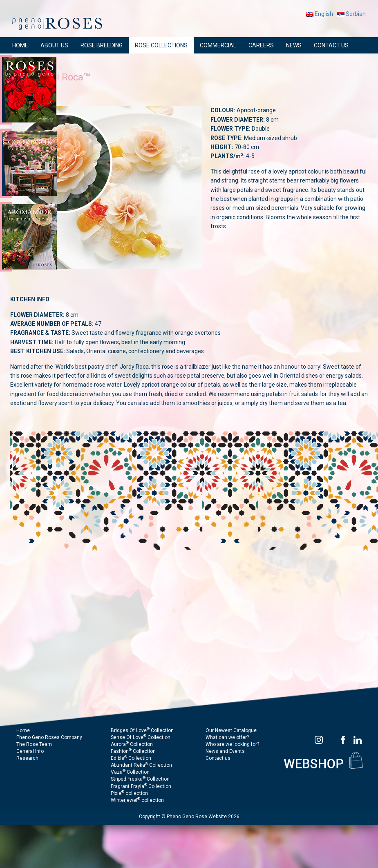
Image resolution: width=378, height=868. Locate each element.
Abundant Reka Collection (141, 765)
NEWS (294, 45)
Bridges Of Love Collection (142, 730)
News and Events (225, 751)
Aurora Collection (132, 744)
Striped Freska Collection (140, 779)
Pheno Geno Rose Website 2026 (203, 817)
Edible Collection (131, 758)
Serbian (351, 14)
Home (23, 730)
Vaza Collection (130, 772)
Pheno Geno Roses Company (49, 737)
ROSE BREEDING (102, 45)
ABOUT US (54, 45)
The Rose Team (34, 744)
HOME (20, 45)
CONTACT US (331, 45)
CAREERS (261, 45)
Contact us (218, 758)
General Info (30, 751)
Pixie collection (129, 793)
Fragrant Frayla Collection (141, 786)
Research (27, 758)
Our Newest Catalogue (231, 730)
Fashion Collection (133, 751)
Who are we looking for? (232, 744)
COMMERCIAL (218, 45)
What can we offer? (227, 737)
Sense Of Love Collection (141, 737)
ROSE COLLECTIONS (161, 45)
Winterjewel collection (137, 800)
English (320, 14)
